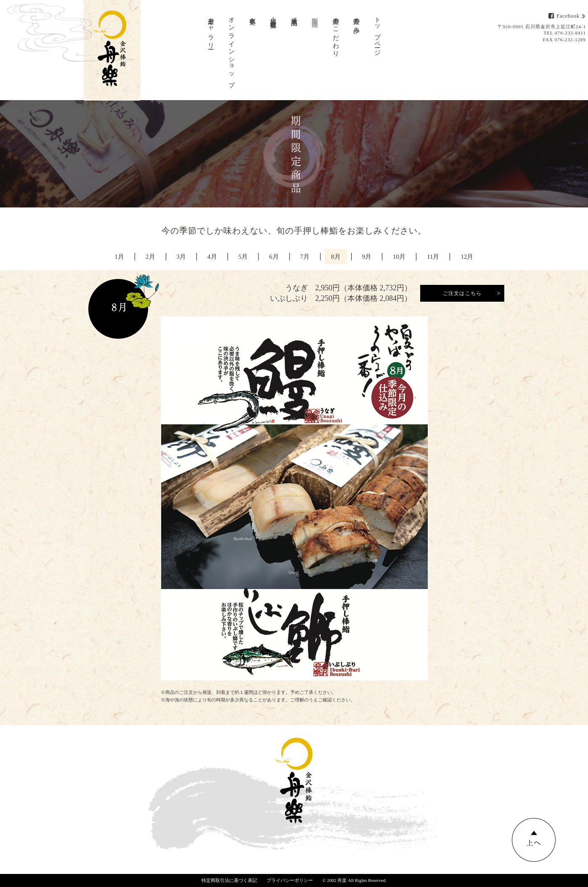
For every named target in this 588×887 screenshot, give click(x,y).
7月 (305, 257)
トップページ (378, 33)
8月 (336, 257)
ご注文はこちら (462, 293)
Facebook (564, 16)
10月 (399, 257)
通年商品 (294, 14)
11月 (433, 257)
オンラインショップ (232, 49)
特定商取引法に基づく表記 (229, 880)
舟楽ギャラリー (211, 30)
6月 (274, 257)
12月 (467, 257)
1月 (120, 257)
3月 (181, 257)
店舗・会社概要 (273, 16)
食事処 (253, 14)
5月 (243, 257)
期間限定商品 (315, 15)
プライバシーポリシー (290, 880)
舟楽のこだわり (336, 33)
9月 (367, 257)
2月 (150, 257)
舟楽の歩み (357, 22)
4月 (212, 257)
